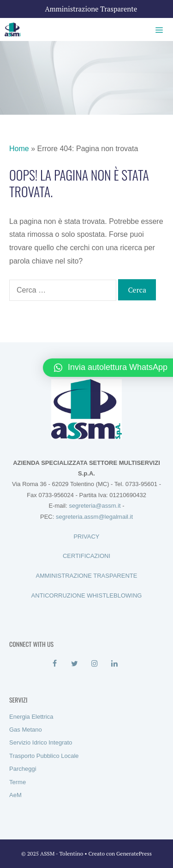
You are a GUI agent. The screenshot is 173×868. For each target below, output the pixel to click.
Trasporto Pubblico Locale (44, 756)
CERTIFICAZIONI (86, 556)
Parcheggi (23, 769)
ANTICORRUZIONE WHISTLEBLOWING (87, 595)
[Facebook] (55, 664)
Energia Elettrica (31, 717)
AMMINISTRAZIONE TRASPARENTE (87, 576)
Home (19, 149)
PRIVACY (86, 537)
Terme (18, 782)
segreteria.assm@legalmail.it (94, 517)
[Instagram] (95, 664)
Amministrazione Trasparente (91, 9)
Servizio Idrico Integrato (41, 742)
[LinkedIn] (115, 664)
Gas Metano (26, 730)
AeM (15, 795)
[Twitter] (75, 664)
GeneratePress (134, 853)
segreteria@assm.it (95, 506)
